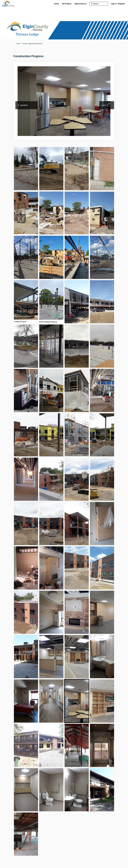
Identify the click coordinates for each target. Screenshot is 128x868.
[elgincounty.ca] (80, 4)
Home (18, 44)
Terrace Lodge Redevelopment (32, 44)
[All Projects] (67, 4)
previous (24, 105)
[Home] (56, 4)
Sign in (114, 4)
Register (121, 4)
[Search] (99, 4)
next (104, 105)
